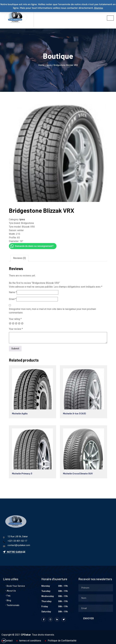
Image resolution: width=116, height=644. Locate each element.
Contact (9, 641)
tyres (49, 65)
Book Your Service (16, 586)
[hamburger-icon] (110, 18)
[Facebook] (44, 619)
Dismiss (99, 8)
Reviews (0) (19, 258)
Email (13, 299)
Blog (9, 600)
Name (13, 292)
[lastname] (96, 598)
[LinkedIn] (57, 619)
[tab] (19, 258)
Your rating (15, 319)
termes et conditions (30, 641)
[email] (96, 608)
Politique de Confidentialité (62, 641)
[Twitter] (64, 619)
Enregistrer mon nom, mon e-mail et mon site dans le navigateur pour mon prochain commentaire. (52, 311)
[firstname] (96, 588)
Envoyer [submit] (89, 618)
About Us (11, 591)
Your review (16, 329)
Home (41, 65)
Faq (8, 596)
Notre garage (14, 552)
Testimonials (13, 605)
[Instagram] (50, 619)
